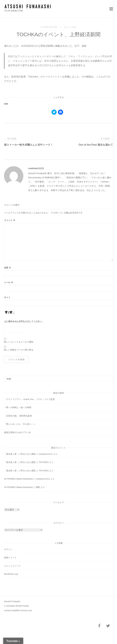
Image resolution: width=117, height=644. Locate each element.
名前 (7, 268)
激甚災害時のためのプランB (17, 432)
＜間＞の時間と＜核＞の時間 (18, 407)
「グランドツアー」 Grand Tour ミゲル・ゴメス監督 (29, 399)
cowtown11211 (36, 168)
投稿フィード (10, 558)
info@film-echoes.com (22, 610)
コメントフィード (12, 566)
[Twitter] (108, 626)
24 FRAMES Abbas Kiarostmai (18, 479)
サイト (7, 297)
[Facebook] (99, 626)
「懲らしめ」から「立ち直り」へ (20, 424)
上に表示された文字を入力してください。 (24, 321)
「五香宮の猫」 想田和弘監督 (18, 416)
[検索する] (58, 379)
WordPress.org (11, 574)
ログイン (8, 549)
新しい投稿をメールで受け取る (19, 350)
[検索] (109, 377)
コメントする (70, 27)
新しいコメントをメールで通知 (19, 342)
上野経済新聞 (46, 46)
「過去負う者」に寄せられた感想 (20, 454)
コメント (10, 220)
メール (9, 282)
